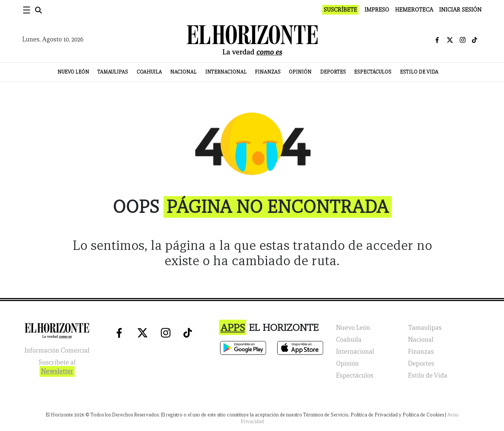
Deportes (333, 72)
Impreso (377, 10)
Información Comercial (57, 351)
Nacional (183, 72)
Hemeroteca (414, 10)
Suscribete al (57, 368)
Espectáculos (373, 72)
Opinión (300, 72)
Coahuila (149, 72)
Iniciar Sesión (460, 10)
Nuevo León (73, 72)
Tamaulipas (113, 72)
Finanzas (268, 72)
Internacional (226, 72)
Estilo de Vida (419, 72)
